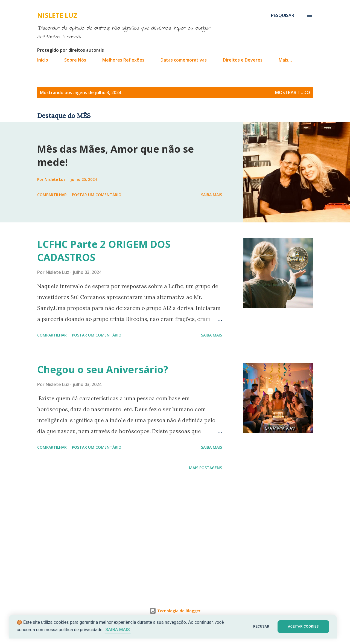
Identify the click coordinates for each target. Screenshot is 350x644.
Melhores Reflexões (123, 60)
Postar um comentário (97, 195)
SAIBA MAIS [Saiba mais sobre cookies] (120, 630)
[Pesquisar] (283, 15)
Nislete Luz (57, 15)
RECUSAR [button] (262, 626)
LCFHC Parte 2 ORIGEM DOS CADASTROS (104, 251)
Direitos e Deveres (243, 60)
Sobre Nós (75, 60)
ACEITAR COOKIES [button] (305, 626)
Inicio (43, 60)
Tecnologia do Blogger (175, 611)
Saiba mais (212, 195)
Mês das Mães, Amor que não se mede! (116, 156)
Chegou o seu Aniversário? (103, 369)
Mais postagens (205, 468)
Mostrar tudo (293, 92)
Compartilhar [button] (52, 195)
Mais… (285, 60)
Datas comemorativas (184, 60)
